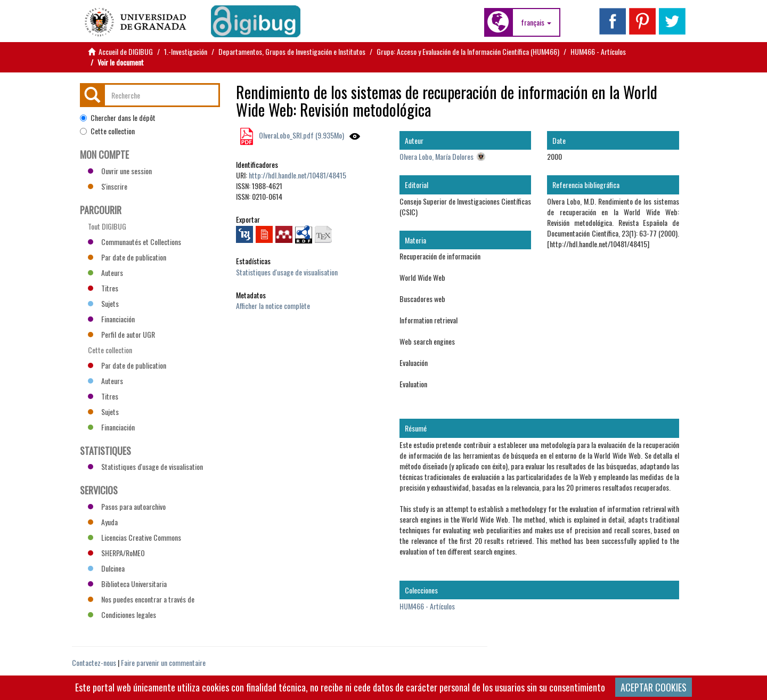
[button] (536, 22)
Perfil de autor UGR (121, 334)
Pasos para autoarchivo (127, 506)
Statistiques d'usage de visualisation (287, 272)
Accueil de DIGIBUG (126, 51)
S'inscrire (108, 186)
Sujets (103, 303)
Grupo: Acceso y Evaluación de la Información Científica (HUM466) (468, 51)
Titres (103, 288)
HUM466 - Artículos (598, 51)
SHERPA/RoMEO (116, 553)
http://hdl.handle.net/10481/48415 (297, 175)
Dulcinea (106, 568)
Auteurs (105, 272)
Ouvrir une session (120, 171)
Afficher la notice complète (273, 306)
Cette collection (107, 131)
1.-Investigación (186, 51)
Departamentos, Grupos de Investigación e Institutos (292, 51)
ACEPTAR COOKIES (654, 687)
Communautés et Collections (134, 242)
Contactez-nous (94, 662)
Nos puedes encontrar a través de (141, 599)
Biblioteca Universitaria (127, 584)
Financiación (111, 319)
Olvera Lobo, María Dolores (436, 156)
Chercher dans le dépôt (118, 118)
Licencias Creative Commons (134, 537)
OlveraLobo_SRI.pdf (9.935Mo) (301, 135)
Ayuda (103, 522)
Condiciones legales (122, 614)
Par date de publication (127, 257)
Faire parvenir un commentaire (163, 662)
